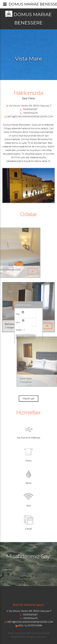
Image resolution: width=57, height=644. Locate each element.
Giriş (18, 314)
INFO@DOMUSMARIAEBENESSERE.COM (29, 117)
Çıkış (18, 322)
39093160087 (28, 109)
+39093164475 (29, 113)
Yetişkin (19, 330)
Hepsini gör (29, 399)
